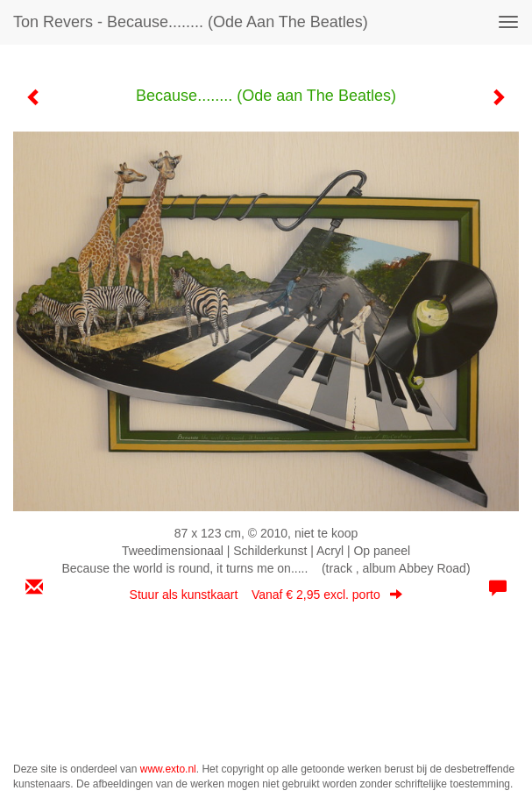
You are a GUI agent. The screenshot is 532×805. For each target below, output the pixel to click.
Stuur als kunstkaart (266, 595)
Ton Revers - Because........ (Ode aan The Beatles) (191, 22)
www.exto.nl (168, 769)
